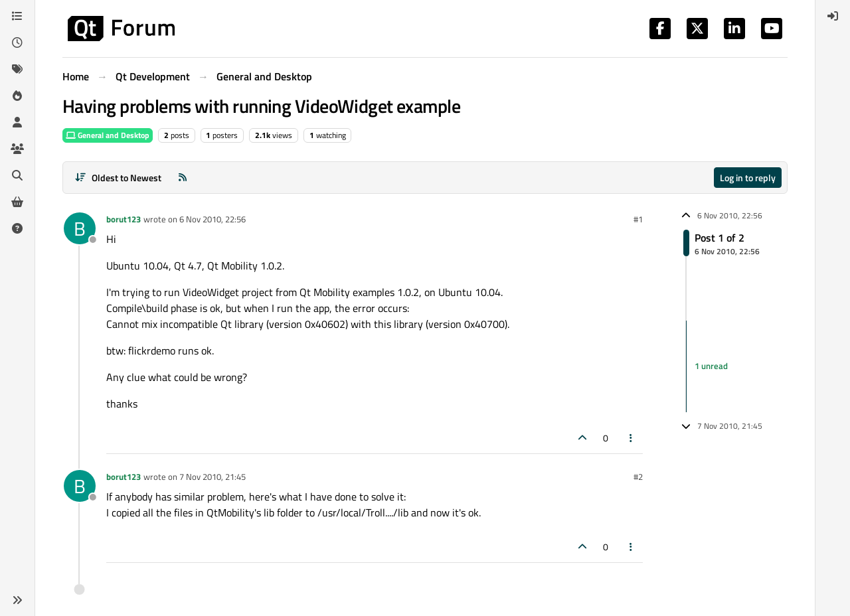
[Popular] (17, 96)
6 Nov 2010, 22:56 (212, 219)
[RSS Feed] (183, 178)
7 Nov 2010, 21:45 (212, 477)
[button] (17, 600)
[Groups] (17, 149)
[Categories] (17, 16)
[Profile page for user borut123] (80, 228)
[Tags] (17, 69)
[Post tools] (632, 438)
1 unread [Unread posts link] (711, 366)
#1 (638, 219)
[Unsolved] (17, 228)
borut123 (124, 219)
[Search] (17, 175)
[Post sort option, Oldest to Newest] (118, 178)
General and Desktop (108, 135)
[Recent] (17, 42)
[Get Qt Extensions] (17, 202)
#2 (638, 477)
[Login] (833, 16)
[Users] (17, 122)
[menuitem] (833, 16)
